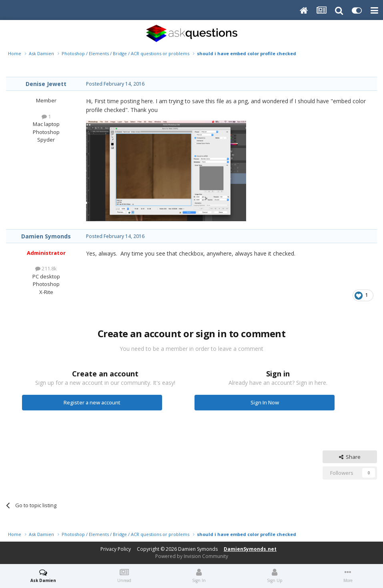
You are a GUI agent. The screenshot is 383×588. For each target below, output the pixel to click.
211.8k (46, 268)
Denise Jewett (46, 84)
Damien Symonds (46, 236)
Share (350, 457)
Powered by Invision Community (192, 556)
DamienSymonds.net (250, 549)
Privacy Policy (116, 549)
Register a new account (92, 402)
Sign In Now (265, 402)
